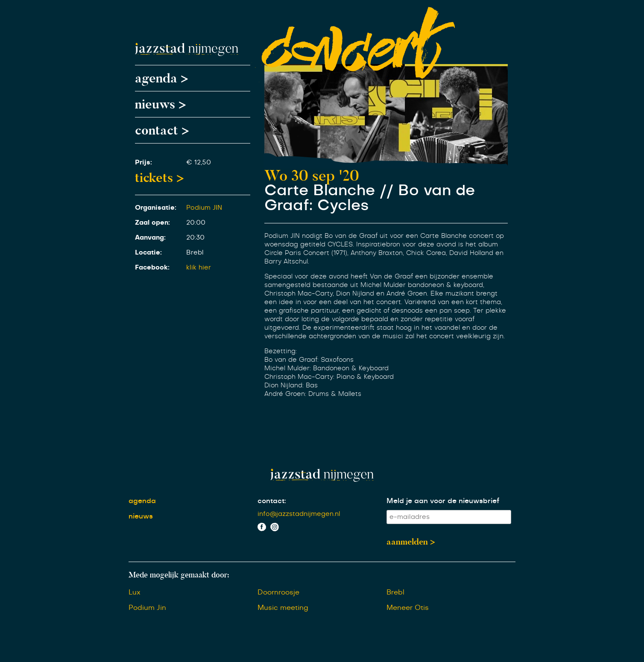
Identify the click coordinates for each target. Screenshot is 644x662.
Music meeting (283, 608)
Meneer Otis (408, 608)
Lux (135, 592)
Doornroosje (278, 592)
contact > (162, 130)
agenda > (162, 78)
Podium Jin (147, 608)
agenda (142, 501)
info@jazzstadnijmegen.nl (299, 514)
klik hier (199, 268)
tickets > (160, 178)
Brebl (395, 592)
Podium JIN (204, 208)
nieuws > (161, 104)
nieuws (141, 516)
